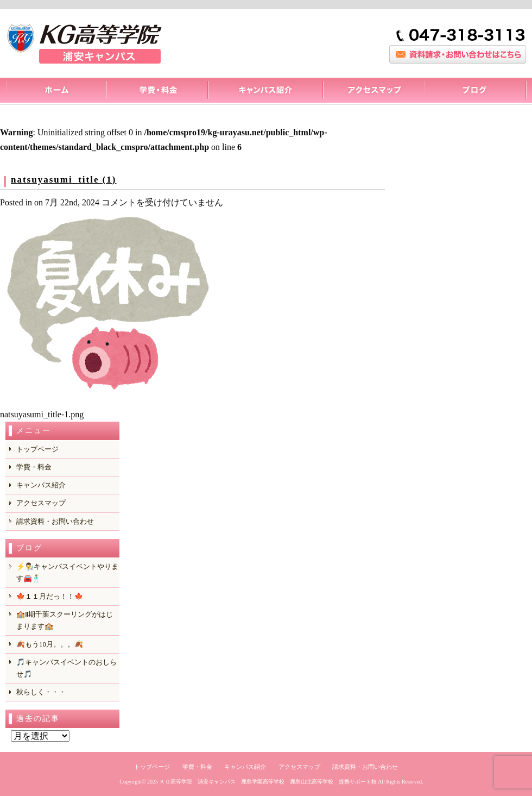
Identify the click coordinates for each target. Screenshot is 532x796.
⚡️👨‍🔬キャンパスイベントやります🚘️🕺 (67, 572)
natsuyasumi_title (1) (64, 180)
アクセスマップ (373, 91)
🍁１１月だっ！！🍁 (50, 596)
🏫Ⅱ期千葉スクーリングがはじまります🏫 (65, 620)
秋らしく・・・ (41, 692)
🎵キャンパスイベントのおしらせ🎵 (66, 668)
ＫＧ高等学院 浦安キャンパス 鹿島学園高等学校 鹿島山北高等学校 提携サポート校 (268, 782)
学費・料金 (34, 467)
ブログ (475, 91)
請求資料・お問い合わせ (55, 521)
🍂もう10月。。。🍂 (50, 644)
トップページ (56, 91)
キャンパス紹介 (265, 91)
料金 (157, 91)
